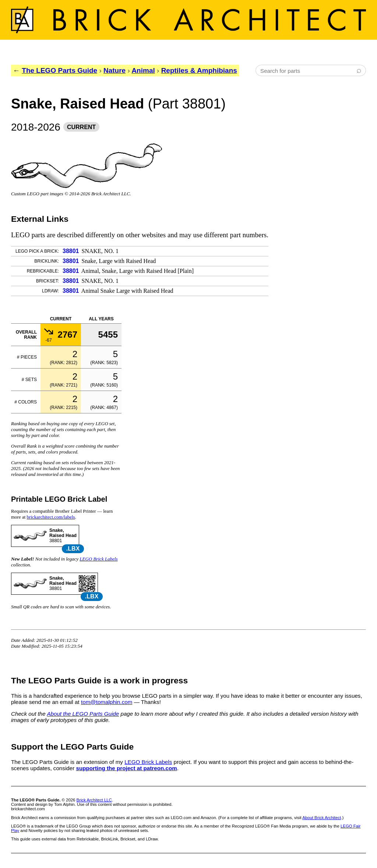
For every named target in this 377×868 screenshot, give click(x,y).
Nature (114, 70)
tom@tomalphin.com (107, 702)
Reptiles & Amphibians (199, 70)
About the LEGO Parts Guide (83, 714)
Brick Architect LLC (94, 800)
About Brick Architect (322, 818)
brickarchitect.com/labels (51, 517)
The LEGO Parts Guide (59, 70)
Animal (143, 70)
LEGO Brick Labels (98, 559)
